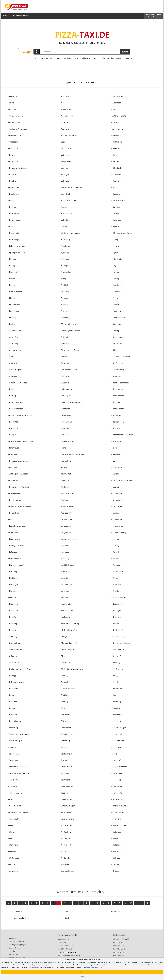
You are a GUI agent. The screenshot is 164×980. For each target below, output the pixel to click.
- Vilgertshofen (118, 812)
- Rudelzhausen (15, 721)
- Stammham (14, 760)
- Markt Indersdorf (16, 565)
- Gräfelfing (65, 376)
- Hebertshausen (15, 402)
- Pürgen (12, 695)
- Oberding (13, 636)
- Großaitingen (14, 370)
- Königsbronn (14, 513)
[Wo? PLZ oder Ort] (80, 52)
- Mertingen (13, 584)
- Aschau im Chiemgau (18, 129)
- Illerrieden (116, 448)
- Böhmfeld (65, 220)
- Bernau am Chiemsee (18, 168)
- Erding (63, 278)
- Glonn (11, 357)
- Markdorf (116, 558)
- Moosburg (65, 591)
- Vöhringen (116, 819)
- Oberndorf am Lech (69, 643)
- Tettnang (116, 780)
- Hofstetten (14, 422)
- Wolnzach (116, 858)
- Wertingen (13, 845)
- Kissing (115, 487)
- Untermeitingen (67, 806)
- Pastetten (65, 663)
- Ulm (10, 799)
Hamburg (96, 58)
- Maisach (115, 552)
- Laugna (115, 539)
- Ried (62, 708)
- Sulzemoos (65, 773)
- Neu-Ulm (13, 617)
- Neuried (115, 624)
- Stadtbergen (66, 754)
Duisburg (68, 58)
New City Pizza (119, 946)
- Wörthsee (64, 864)
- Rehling (64, 702)
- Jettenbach (67, 911)
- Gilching (116, 350)
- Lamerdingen (66, 519)
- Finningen (65, 298)
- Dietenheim (14, 233)
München (111, 58)
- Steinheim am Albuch (18, 767)
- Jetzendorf (115, 911)
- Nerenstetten (66, 610)
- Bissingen (64, 174)
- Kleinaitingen (15, 493)
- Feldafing (64, 292)
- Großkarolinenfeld (68, 370)
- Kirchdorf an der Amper (122, 480)
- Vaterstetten (66, 812)
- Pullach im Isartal (68, 689)
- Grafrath (12, 363)
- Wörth (11, 864)
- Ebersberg (65, 239)
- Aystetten (13, 142)
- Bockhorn (116, 181)
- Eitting (12, 265)
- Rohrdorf (64, 715)
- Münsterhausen (119, 597)
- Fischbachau (14, 304)
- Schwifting (65, 741)
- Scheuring (13, 728)
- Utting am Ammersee (18, 812)
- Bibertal (12, 174)
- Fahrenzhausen (15, 292)
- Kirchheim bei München (19, 487)
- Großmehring (118, 370)
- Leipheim (64, 545)
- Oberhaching (118, 636)
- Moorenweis (117, 584)
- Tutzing (64, 793)
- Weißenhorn (66, 838)
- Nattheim (13, 610)
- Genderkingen (118, 337)
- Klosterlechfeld (67, 493)
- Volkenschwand (67, 819)
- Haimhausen (66, 389)
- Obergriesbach (67, 636)
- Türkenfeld (117, 793)
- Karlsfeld (116, 474)
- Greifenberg (117, 363)
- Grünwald (13, 376)
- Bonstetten (14, 187)
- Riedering (116, 708)
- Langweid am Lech (68, 539)
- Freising (12, 318)
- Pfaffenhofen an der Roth (71, 669)
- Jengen (63, 467)
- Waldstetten (66, 825)
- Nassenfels (117, 604)
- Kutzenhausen (67, 506)
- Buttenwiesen (66, 213)
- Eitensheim (117, 259)
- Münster (64, 597)
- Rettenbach (14, 708)
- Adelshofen (14, 96)
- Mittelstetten (66, 584)
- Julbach (65, 918)
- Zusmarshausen (67, 871)
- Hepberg (116, 402)
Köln (104, 58)
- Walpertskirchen (119, 825)
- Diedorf (115, 226)
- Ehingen (12, 259)
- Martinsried (117, 565)
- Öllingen (116, 871)
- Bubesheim (117, 194)
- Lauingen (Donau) (16, 545)
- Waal (11, 825)
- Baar (62, 142)
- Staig (114, 754)
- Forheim (64, 304)
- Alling (114, 109)
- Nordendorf (117, 630)
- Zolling (115, 864)
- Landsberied (65, 526)
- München (13, 597)
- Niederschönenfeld (68, 630)
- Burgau (63, 207)
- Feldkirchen (117, 292)
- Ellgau (115, 265)
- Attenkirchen (14, 135)
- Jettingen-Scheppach (18, 474)
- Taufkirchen (65, 780)
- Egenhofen (65, 246)
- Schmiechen (65, 728)
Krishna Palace (119, 955)
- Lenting (115, 545)
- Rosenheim (117, 715)
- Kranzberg (117, 500)
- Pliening (64, 676)
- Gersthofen (117, 344)
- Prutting (116, 682)
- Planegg (12, 676)
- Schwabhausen (67, 734)
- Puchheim (13, 689)
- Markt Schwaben (67, 565)
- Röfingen (64, 721)
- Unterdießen (66, 799)
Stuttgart (129, 58)
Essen (75, 58)
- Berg (114, 155)
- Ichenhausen (14, 448)
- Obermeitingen (15, 643)
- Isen (114, 461)
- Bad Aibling (117, 142)
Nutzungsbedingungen (17, 945)
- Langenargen (118, 526)
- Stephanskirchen (119, 767)
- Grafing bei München (121, 357)
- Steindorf (116, 760)
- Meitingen (13, 578)
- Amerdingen (14, 122)
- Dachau (12, 226)
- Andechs (64, 122)
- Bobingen (64, 181)
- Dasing (63, 226)
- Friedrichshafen (119, 318)
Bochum (41, 58)
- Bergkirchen (66, 161)
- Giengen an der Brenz (69, 350)
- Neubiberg (116, 617)
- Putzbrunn (117, 689)
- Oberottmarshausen (121, 643)
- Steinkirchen (66, 767)
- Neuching (13, 624)
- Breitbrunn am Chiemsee (71, 187)
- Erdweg (115, 278)
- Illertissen (13, 454)
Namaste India (119, 952)
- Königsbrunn (66, 513)
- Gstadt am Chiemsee (18, 383)
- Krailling (64, 500)
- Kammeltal (65, 474)
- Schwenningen (15, 741)
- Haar (11, 389)
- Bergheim (13, 161)
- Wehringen (117, 832)
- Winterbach (117, 851)
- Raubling (13, 702)
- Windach (64, 851)
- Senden (63, 747)
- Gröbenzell (117, 376)
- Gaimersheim (14, 331)
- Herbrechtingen (16, 409)
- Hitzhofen (116, 415)
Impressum (12, 938)
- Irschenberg (65, 461)
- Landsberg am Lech (17, 526)
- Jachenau (18, 911)
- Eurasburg (116, 285)
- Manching (64, 558)
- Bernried (64, 168)
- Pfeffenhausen (118, 669)
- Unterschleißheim (120, 806)
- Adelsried (64, 96)
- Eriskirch (64, 285)
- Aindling (12, 109)
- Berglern (116, 161)
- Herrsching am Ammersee (20, 415)
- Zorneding (13, 871)
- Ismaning (13, 467)
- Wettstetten (117, 845)
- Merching (64, 578)
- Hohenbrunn (66, 422)
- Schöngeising (118, 741)
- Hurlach (64, 435)
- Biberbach (116, 168)
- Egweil (115, 253)
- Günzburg (64, 383)
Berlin (34, 58)
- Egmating (65, 253)
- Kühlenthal (117, 506)
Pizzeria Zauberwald (121, 939)
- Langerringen (14, 539)
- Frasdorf (64, 311)
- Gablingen (116, 324)
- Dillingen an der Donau (122, 233)
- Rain (114, 695)
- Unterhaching (15, 806)
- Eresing (12, 285)
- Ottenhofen (117, 656)
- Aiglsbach (116, 103)
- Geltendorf (65, 337)
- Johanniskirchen (21, 918)
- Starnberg (65, 760)
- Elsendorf (13, 272)
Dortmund (58, 58)
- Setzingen (116, 747)
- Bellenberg (65, 155)
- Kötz (11, 519)
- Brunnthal (65, 194)
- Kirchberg (65, 480)
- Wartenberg (65, 832)
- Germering (13, 344)
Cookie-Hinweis (14, 948)
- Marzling (12, 571)
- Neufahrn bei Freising (70, 624)
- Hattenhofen (118, 396)
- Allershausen (66, 109)
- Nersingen (116, 610)
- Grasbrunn (65, 363)
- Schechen (116, 721)
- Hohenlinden (118, 422)
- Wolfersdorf (65, 858)
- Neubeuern (65, 617)
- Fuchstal (12, 324)
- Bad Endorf (13, 148)
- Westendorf (65, 845)
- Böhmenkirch (14, 220)
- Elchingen (65, 265)
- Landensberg (118, 519)
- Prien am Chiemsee (17, 682)
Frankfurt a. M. (85, 58)
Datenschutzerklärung (17, 941)
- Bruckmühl (13, 194)
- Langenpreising (119, 532)
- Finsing (115, 298)
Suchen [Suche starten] (125, 52)
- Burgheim (116, 207)
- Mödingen (13, 604)
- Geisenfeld (13, 337)
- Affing (11, 103)
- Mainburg (64, 552)
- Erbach (12, 278)
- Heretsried (65, 409)
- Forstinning (14, 311)
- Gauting (115, 331)
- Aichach (64, 103)
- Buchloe (12, 207)
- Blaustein (116, 174)
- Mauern (63, 571)
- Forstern (116, 304)
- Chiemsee (116, 220)
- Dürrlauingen (14, 239)
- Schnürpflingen (119, 728)
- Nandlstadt (65, 604)
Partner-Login (13, 954)
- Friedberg (64, 318)
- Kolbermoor (117, 493)
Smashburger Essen (121, 949)
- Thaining (13, 786)
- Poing (114, 676)
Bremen (49, 58)
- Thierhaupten (66, 786)
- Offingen (12, 656)
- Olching (64, 656)
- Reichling (116, 702)
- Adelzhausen (117, 96)
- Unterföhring (118, 799)
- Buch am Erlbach (119, 200)
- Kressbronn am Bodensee (20, 506)
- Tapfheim (13, 780)
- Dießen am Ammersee (70, 233)
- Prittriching (65, 682)
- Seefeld (12, 747)
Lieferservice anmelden (22, 16)
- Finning (12, 298)
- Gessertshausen (15, 350)
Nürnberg (120, 58)
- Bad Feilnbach (66, 148)
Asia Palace (117, 942)
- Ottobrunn (13, 663)
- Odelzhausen (118, 650)
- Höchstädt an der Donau (122, 435)
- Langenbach (66, 532)
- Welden (115, 838)
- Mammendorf (15, 558)
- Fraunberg (116, 311)
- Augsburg (116, 135)
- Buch (11, 200)
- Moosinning (117, 591)
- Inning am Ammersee (18, 461)
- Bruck (114, 187)
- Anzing (115, 122)
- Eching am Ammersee (18, 246)
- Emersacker (65, 272)
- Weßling (12, 851)
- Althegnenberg (119, 116)
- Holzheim (13, 428)
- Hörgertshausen (67, 441)
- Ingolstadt (117, 454)
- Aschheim (64, 129)
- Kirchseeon (65, 487)
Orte (10, 935)
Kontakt (11, 951)
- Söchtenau (117, 773)
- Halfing (12, 396)
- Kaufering (13, 480)
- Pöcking (64, 695)
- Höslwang (116, 441)
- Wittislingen (14, 858)
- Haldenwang (117, 389)
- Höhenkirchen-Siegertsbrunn (21, 441)
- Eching (115, 239)
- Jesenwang (117, 467)
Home (5, 16)
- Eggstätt (116, 246)
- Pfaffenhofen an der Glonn (20, 669)
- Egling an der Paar (16, 253)
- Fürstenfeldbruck (68, 324)
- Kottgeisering (15, 500)
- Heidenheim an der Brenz (71, 402)
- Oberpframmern (16, 650)
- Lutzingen (13, 552)
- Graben (63, 357)
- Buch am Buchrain (68, 200)
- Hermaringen (118, 409)
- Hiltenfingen (66, 415)
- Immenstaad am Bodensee (72, 454)
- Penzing (116, 663)
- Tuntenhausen (15, 793)
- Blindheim (13, 181)
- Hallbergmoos (67, 396)
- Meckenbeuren (118, 571)
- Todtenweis (117, 786)
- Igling (63, 448)
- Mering (115, 578)
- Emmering (117, 272)
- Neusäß (12, 630)
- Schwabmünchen (119, 734)
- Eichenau (64, 259)
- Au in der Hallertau (68, 135)
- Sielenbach (13, 754)
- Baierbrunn (117, 148)
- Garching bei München (70, 331)
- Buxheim (116, 213)
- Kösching (116, 513)
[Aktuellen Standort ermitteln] (37, 52)
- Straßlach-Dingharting (19, 773)
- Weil (11, 838)
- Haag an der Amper (120, 383)
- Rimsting (13, 715)
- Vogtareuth (14, 819)
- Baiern (11, 155)
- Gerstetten (65, 344)
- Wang (11, 832)
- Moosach (12, 591)
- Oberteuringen (67, 650)
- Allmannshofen (15, 116)
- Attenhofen (117, 129)
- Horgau (12, 435)
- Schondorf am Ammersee (20, 734)
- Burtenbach (14, 213)
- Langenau (13, 532)
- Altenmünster (66, 116)
